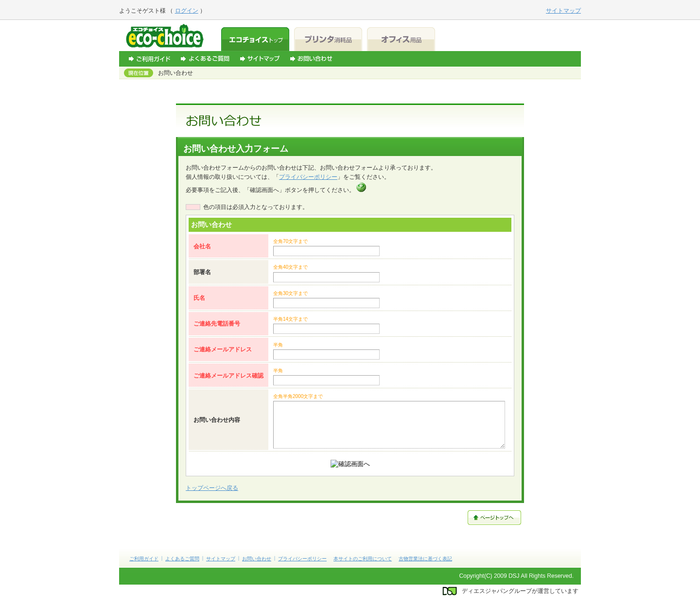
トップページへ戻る (212, 488)
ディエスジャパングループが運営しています (520, 591)
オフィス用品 (401, 39)
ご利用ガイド (149, 59)
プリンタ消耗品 (328, 39)
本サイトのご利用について (363, 559)
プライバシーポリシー (308, 177)
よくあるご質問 (205, 59)
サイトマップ (260, 59)
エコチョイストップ (255, 39)
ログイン (187, 11)
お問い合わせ (311, 59)
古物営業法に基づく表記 (425, 559)
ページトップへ (494, 518)
